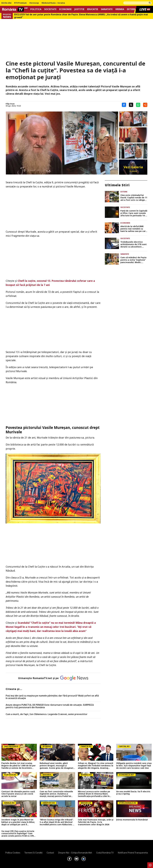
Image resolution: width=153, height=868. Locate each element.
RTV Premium (20, 3)
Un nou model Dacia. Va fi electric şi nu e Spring (133, 793)
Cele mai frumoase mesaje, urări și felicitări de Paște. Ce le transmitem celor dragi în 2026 (96, 822)
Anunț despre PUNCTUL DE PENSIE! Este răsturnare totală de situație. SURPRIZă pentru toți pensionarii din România (50, 706)
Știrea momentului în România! (132, 820)
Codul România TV (105, 853)
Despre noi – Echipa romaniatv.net (75, 853)
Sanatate (107, 9)
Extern (131, 9)
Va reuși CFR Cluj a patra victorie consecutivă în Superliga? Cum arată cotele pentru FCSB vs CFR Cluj (18, 834)
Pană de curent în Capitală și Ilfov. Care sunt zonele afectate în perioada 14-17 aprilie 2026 (134, 213)
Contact (50, 853)
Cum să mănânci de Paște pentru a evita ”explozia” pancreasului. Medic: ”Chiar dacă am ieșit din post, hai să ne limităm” (133, 260)
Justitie (79, 9)
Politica (36, 9)
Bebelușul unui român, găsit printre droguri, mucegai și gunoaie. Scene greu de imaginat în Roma (56, 766)
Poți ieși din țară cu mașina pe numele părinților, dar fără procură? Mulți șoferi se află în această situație (52, 697)
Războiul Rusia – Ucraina (53, 3)
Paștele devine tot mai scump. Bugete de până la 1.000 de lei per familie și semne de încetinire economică (18, 766)
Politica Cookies (13, 853)
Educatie (93, 9)
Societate (50, 9)
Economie (65, 9)
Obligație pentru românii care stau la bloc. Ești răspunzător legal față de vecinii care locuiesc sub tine (134, 766)
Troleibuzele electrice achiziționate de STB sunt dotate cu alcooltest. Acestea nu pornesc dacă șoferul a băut (134, 244)
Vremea (120, 9)
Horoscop (34, 3)
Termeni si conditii (33, 853)
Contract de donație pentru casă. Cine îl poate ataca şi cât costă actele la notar (18, 794)
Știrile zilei (6, 3)
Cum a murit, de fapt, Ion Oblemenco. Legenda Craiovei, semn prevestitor (47, 714)
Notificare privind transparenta (133, 853)
